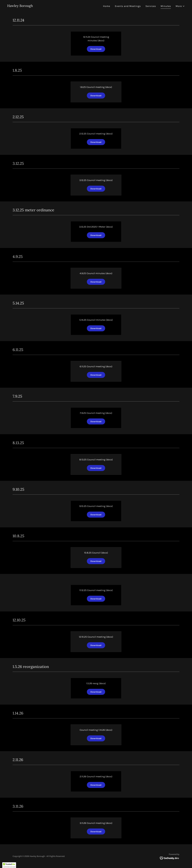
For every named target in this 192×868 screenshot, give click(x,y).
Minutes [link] (166, 6)
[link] (20, 6)
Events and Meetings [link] (128, 6)
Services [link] (151, 6)
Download (96, 49)
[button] (180, 6)
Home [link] (107, 6)
